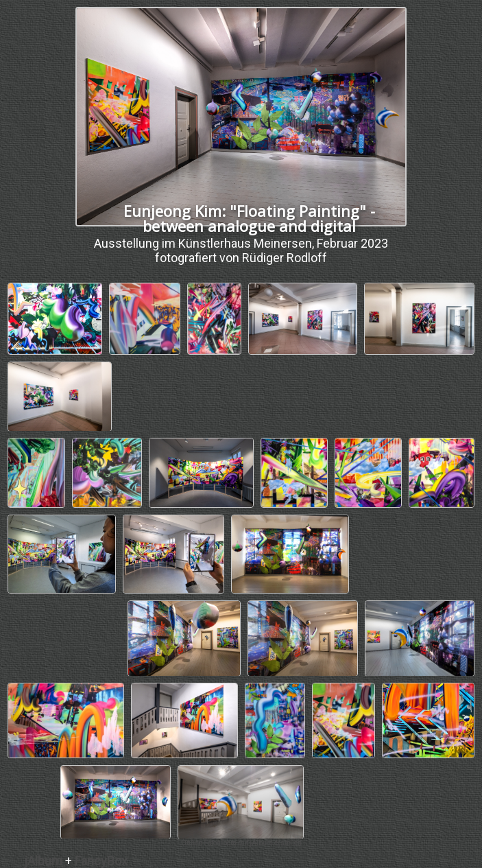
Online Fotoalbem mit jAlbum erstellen (241, 843)
